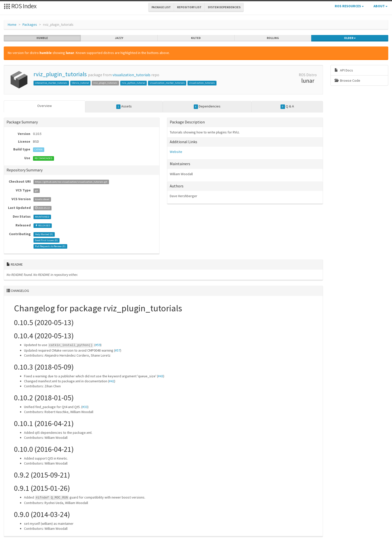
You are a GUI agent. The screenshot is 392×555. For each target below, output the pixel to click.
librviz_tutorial (80, 83)
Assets (124, 106)
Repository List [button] (189, 7)
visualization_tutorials (131, 75)
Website (176, 152)
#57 (118, 350)
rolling (273, 38)
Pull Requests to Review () (50, 246)
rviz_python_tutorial (133, 83)
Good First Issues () (46, 240)
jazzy (119, 38)
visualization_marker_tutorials (167, 83)
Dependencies (207, 106)
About (380, 6)
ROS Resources (349, 6)
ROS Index (20, 6)
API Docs (344, 70)
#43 (161, 376)
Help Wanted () (44, 234)
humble (42, 38)
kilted (196, 38)
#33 (85, 407)
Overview (44, 106)
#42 (112, 381)
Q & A (287, 106)
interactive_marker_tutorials (51, 83)
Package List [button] (161, 7)
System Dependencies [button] (224, 7)
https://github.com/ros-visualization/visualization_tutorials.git (71, 182)
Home (12, 24)
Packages (30, 24)
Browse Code (347, 80)
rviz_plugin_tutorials (60, 74)
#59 (98, 345)
